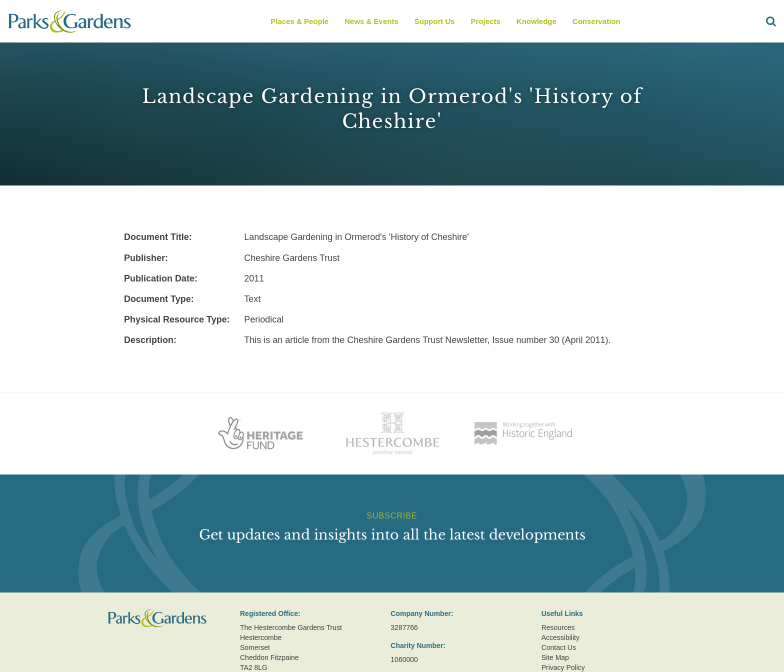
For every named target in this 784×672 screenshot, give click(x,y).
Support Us (435, 21)
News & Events (371, 21)
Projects (486, 21)
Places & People (299, 21)
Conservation (596, 21)
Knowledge (536, 21)
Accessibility (560, 637)
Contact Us (559, 647)
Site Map (555, 657)
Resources (558, 627)
